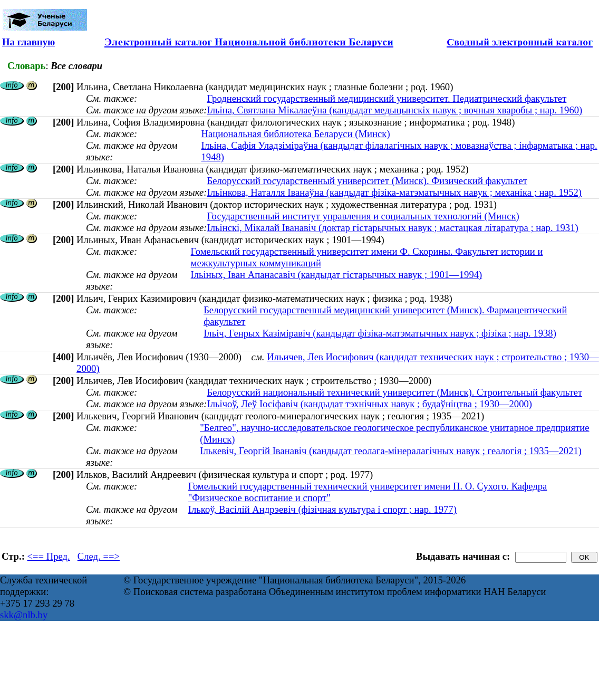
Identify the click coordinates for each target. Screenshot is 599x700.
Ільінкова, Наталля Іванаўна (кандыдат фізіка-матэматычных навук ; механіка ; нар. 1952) (394, 192)
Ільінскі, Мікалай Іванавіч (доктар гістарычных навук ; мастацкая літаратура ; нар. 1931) (392, 228)
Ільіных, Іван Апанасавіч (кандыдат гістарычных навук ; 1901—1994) (337, 275)
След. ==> (99, 556)
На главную (28, 42)
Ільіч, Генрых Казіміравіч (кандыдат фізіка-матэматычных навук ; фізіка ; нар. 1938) (380, 333)
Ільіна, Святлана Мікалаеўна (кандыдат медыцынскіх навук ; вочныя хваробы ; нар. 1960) (394, 110)
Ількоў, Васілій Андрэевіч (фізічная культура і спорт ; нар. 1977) (322, 509)
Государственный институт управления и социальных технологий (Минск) (363, 216)
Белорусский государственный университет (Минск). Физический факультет (367, 181)
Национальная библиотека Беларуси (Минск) (296, 134)
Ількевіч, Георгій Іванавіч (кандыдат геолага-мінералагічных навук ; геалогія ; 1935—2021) (391, 451)
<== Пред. (49, 556)
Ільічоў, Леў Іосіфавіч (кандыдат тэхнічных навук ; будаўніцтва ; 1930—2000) (369, 404)
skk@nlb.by (24, 615)
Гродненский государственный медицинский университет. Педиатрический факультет (387, 98)
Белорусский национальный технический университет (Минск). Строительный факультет (394, 392)
